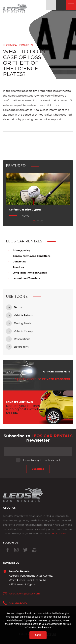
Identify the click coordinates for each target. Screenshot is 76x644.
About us (18, 267)
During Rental (23, 323)
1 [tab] (34, 222)
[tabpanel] (38, 195)
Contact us (19, 262)
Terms (18, 308)
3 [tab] (42, 222)
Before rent (21, 347)
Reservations (22, 339)
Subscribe (38, 469)
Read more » (44, 628)
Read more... (60, 534)
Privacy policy (21, 251)
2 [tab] (38, 222)
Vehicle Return (23, 315)
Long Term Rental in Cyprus (30, 273)
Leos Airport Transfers (26, 278)
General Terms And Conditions (32, 256)
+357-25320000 (18, 603)
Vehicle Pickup (23, 331)
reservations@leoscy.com (24, 594)
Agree (38, 635)
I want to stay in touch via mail (38, 460)
